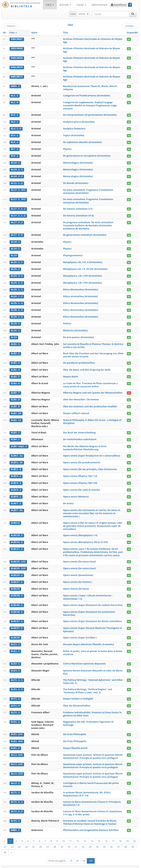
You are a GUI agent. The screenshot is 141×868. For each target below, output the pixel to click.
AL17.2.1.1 (18, 208)
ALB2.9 (15, 404)
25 (33, 842)
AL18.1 (15, 241)
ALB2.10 (16, 411)
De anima (68, 500)
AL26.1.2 (17, 295)
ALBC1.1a (17, 453)
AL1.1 (15, 96)
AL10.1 (15, 162)
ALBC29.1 (17, 592)
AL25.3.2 (17, 281)
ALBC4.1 (16, 473)
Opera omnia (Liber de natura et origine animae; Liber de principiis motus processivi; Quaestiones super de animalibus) (93, 523)
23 (19, 842)
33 (90, 842)
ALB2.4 (15, 368)
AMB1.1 (15, 826)
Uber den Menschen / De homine (81, 397)
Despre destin (71, 374)
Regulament (104, 865)
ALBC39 (15, 634)
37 (119, 842)
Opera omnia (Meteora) (76, 493)
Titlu (65, 33)
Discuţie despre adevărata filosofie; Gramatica (88, 640)
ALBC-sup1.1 (19, 444)
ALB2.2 (15, 351)
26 (41, 842)
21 (5, 842)
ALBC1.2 (16, 467)
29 (62, 842)
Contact (116, 865)
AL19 (14, 254)
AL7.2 (15, 149)
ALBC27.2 (17, 579)
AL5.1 (15, 135)
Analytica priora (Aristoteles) (79, 122)
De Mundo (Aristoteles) (76, 182)
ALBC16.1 (17, 532)
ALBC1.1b (17, 460)
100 (91, 856)
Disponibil (132, 33)
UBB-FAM (60, 865)
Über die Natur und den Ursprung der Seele (87, 368)
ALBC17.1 (17, 546)
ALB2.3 (15, 361)
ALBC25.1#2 (18, 565)
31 (76, 842)
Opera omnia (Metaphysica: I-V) (80, 532)
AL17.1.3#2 (18, 199)
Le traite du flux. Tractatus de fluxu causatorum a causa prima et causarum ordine (90, 383)
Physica (67, 149)
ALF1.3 (15, 702)
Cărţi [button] (50, 5)
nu (129, 391)
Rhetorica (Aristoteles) (75, 328)
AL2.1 (15, 115)
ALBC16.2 (17, 539)
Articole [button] (65, 5)
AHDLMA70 (17, 67)
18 (120, 837)
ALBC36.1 (17, 601)
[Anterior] (5, 837)
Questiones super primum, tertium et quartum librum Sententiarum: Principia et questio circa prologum (93, 752)
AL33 (14, 335)
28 (55, 842)
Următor (131, 26)
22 (12, 842)
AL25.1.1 (17, 261)
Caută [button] (81, 5)
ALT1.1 (15, 788)
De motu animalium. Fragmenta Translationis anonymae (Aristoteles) (88, 191)
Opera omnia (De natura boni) (79, 558)
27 (48, 842)
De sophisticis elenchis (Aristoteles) (82, 142)
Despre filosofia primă (75, 744)
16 (106, 837)
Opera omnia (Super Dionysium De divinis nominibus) (92, 618)
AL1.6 (15, 102)
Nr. (5, 33)
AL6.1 (15, 142)
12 (78, 837)
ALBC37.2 (17, 624)
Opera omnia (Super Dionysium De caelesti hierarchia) (93, 601)
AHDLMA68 (17, 48)
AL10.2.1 (17, 169)
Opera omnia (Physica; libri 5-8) (80, 480)
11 (71, 837)
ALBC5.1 (16, 487)
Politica (67, 322)
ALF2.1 (15, 708)
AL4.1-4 (16, 128)
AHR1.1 (15, 86)
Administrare (99, 5)
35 (104, 842)
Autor (35, 33)
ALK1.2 (15, 744)
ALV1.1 (15, 816)
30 (69, 842)
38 (126, 842)
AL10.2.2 (17, 176)
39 (133, 842)
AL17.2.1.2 (18, 215)
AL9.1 (15, 155)
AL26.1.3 (17, 302)
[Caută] (133, 14)
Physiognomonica (73, 254)
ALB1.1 (15, 342)
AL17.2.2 (17, 222)
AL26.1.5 (17, 315)
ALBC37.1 (17, 618)
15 (99, 837)
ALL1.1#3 (17, 769)
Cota (13, 33)
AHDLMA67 (17, 39)
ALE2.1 (15, 660)
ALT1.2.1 (17, 798)
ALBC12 (15, 520)
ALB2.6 (15, 381)
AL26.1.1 (17, 288)
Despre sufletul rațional (76, 411)
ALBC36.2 (17, 608)
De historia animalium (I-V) (78, 208)
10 (64, 837)
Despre (126, 865)
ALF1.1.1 (17, 676)
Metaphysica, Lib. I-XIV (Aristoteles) (82, 274)
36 (111, 842)
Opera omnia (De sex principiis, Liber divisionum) (90, 466)
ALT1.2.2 (17, 807)
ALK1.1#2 (17, 737)
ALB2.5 (15, 374)
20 (134, 837)
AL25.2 (15, 268)
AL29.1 (15, 322)
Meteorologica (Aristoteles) (78, 162)
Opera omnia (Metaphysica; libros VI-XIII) (85, 539)
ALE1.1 (15, 647)
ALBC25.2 (17, 572)
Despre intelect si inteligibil (78, 695)
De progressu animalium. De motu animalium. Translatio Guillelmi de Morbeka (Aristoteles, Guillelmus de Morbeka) (88, 225)
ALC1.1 (15, 640)
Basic (134, 865)
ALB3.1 (15, 430)
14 (92, 837)
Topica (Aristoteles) (74, 135)
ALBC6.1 (16, 494)
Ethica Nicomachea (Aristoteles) (81, 288)
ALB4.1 (15, 437)
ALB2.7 (15, 391)
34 (97, 842)
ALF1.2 (15, 695)
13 (85, 837)
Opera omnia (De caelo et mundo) (81, 487)
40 (5, 848)
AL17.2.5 (17, 234)
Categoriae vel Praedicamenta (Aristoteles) (86, 96)
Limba (73, 14)
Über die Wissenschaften (77, 701)
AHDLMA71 (17, 77)
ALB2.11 (16, 418)
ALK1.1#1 (17, 730)
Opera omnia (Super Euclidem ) (80, 634)
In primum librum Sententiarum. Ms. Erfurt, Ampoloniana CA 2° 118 (87, 790)
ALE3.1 (15, 666)
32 (83, 842)
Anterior (10, 26)
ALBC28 (15, 585)
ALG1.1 (15, 718)
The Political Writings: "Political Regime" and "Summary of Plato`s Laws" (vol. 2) (87, 687)
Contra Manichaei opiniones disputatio (84, 660)
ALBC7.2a (17, 507)
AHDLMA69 (17, 58)
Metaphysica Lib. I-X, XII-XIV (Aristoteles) (85, 268)
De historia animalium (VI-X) (78, 215)
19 (127, 837)
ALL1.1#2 (17, 760)
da (129, 39)
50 (84, 856)
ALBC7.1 (16, 500)
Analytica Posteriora (74, 128)
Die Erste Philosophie (75, 730)
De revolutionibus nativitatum (80, 437)
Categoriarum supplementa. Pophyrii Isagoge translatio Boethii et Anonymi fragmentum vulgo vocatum (90, 105)
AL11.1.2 (17, 182)
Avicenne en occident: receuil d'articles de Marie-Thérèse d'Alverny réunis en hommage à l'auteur (90, 818)
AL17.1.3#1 (18, 189)
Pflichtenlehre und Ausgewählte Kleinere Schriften (91, 826)
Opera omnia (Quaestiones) (78, 572)
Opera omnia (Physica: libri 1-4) (80, 473)
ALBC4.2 (16, 480)
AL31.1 (15, 329)
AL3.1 (15, 122)
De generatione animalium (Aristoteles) (85, 234)
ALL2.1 (15, 779)
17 (113, 837)
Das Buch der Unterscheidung (79, 430)
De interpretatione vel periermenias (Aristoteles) (90, 115)
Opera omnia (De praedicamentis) (82, 460)
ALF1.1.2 (17, 685)
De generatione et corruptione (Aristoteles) (87, 155)
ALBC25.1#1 (18, 558)
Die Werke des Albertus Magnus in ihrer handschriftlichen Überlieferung (85, 445)
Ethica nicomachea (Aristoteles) (80, 295)
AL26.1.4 (17, 308)
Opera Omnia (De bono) (76, 585)
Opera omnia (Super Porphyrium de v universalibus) (91, 453)
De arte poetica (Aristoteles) (78, 335)
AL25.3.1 (17, 275)
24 (26, 842)
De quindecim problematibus (79, 361)
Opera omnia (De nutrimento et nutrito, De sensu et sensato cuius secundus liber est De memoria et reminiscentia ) (92, 510)
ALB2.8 (15, 397)
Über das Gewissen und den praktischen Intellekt (90, 404)
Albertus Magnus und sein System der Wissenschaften (93, 390)
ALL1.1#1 (17, 751)
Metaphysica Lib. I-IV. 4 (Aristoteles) (83, 261)
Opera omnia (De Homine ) (78, 578)
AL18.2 (15, 248)
